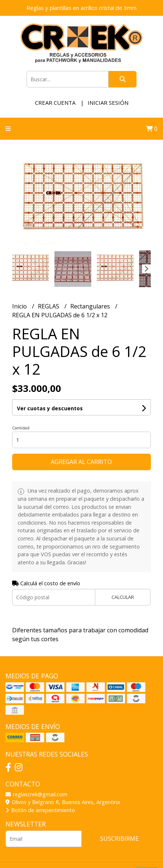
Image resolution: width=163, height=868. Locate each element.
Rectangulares (91, 306)
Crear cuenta (55, 103)
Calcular (123, 597)
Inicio (20, 306)
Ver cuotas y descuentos (50, 408)
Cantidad (21, 428)
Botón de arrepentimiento (40, 810)
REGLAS (49, 306)
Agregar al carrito (81, 462)
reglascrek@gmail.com (36, 794)
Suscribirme (119, 839)
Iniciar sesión (108, 103)
